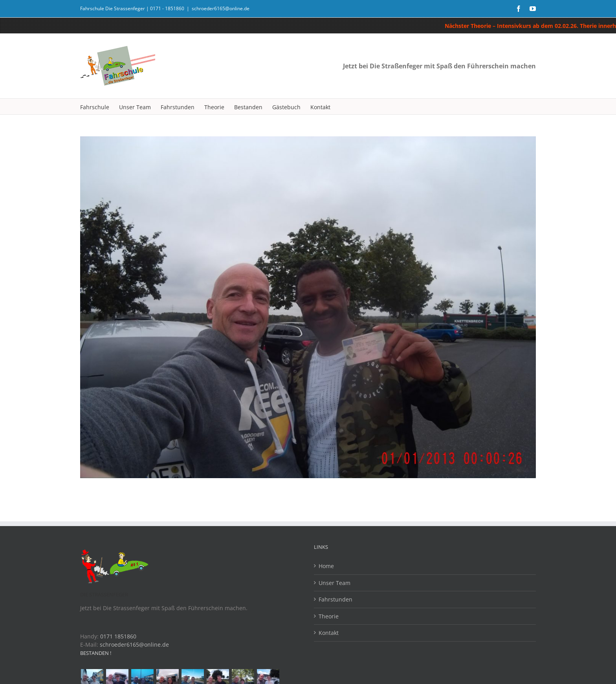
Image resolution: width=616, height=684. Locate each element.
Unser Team (335, 583)
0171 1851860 (118, 636)
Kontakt (329, 633)
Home (326, 566)
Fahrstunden (335, 599)
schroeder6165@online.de (221, 8)
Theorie (329, 616)
